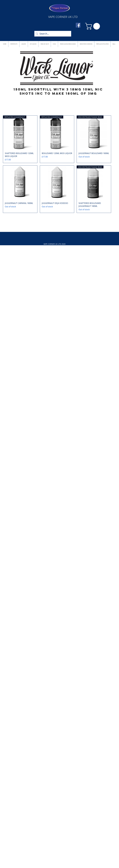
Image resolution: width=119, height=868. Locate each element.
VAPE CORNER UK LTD (63, 17)
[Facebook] (78, 25)
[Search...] (53, 34)
